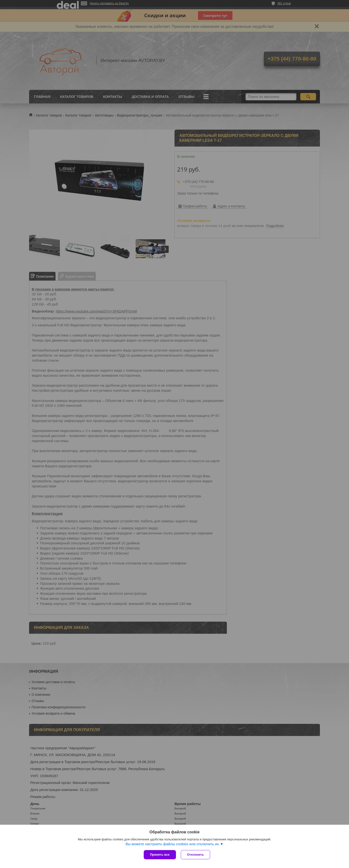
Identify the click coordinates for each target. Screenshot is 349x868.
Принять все (160, 855)
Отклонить (195, 855)
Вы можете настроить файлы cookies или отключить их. (173, 844)
